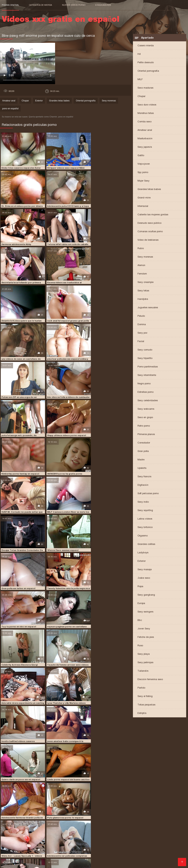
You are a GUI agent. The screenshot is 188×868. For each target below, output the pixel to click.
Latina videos (145, 519)
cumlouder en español (15, 840)
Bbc (140, 620)
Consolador (144, 443)
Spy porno (143, 172)
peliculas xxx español (151, 848)
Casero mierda (146, 45)
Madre (141, 460)
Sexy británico (145, 527)
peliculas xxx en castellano (91, 848)
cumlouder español (41, 840)
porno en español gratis (49, 852)
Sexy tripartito (145, 358)
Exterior (142, 561)
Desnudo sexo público (149, 223)
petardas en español (23, 850)
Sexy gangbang (146, 595)
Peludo (141, 316)
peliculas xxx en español (123, 848)
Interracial (143, 206)
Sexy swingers (145, 612)
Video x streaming (86, 863)
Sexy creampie (145, 282)
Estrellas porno (145, 392)
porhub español (67, 850)
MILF (140, 79)
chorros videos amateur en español (64, 789)
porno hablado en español (57, 854)
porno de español (23, 852)
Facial (141, 341)
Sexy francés (144, 476)
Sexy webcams (146, 409)
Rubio (141, 248)
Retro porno (144, 426)
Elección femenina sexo (150, 679)
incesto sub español (38, 842)
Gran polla (143, 451)
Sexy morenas (145, 257)
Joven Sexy (144, 629)
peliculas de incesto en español (123, 844)
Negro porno (144, 383)
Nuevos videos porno (74, 5)
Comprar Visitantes (15, 859)
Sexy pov (142, 333)
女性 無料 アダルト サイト (110, 863)
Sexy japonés (145, 147)
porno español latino (148, 852)
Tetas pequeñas (146, 705)
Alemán (141, 265)
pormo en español (89, 850)
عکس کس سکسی (31, 863)
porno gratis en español (25, 854)
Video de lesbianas (148, 240)
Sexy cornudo (145, 350)
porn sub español (153, 850)
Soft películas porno (148, 493)
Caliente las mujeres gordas (153, 214)
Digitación (143, 485)
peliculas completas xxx (90, 844)
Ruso (140, 645)
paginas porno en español (16, 844)
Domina (142, 324)
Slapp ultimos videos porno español (20, 349)
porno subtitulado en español (121, 854)
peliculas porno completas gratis (35, 846)
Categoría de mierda (40, 5)
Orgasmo (143, 536)
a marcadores (103, 5)
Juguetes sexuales (148, 307)
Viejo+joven (144, 164)
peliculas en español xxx (157, 844)
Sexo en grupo (145, 417)
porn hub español (131, 850)
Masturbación (145, 138)
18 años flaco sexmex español (17, 423)
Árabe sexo (144, 578)
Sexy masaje (145, 569)
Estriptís (142, 713)
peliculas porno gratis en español (117, 846)
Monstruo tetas (146, 113)
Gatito (141, 155)
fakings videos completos (111, 840)
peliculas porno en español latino (76, 846)
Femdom (142, 274)
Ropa (140, 586)
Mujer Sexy (143, 181)
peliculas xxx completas (59, 848)
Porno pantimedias (148, 367)
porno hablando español (88, 854)
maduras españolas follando (128, 842)
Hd (139, 54)
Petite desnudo (146, 62)
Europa (141, 603)
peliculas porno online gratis (156, 846)
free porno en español (167, 840)
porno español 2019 (95, 852)
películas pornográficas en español (22, 848)
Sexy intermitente (147, 375)
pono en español (10, 109)
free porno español (13, 842)
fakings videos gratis (140, 840)
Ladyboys (143, 552)
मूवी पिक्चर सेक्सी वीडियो (11, 863)
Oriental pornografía (148, 71)
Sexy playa (144, 654)
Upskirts (142, 468)
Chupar (141, 96)
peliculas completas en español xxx (53, 844)
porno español (74, 852)
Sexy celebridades (148, 400)
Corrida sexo (144, 122)
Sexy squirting (145, 510)
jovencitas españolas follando (92, 842)
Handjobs (143, 299)
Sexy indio (143, 502)
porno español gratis (121, 852)
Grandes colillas (146, 544)
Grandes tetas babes (149, 189)
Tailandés (143, 671)
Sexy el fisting (145, 696)
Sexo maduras (145, 88)
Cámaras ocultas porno (150, 231)
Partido (141, 688)
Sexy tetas (143, 291)
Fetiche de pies (146, 637)
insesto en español (62, 842)
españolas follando (65, 840)
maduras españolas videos (162, 842)
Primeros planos (146, 434)
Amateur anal (145, 130)
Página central (10, 5)
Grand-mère (144, 198)
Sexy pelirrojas (145, 662)
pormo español (110, 850)
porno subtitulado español (156, 854)
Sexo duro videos (147, 105)
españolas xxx (87, 840)
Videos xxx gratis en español (57, 863)
